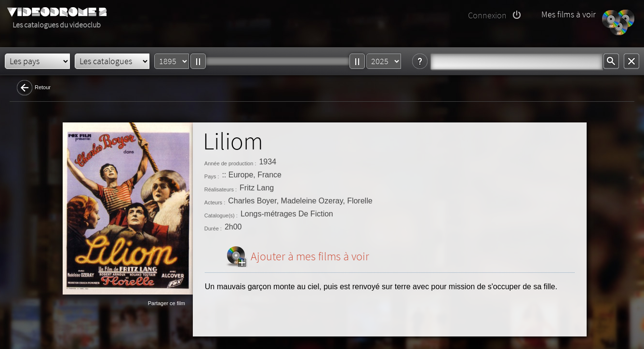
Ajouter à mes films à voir (310, 256)
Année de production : (230, 163)
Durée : (213, 228)
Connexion (487, 15)
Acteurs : (215, 202)
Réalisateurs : (221, 189)
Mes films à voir (569, 14)
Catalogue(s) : (221, 215)
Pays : (212, 176)
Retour (43, 87)
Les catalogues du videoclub (57, 25)
